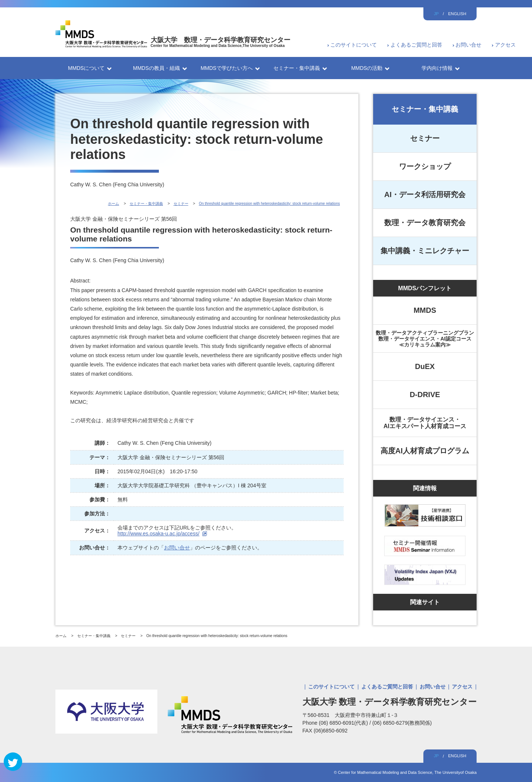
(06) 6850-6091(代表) (344, 723)
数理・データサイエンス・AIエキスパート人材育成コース (425, 423)
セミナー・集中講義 (425, 109)
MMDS (425, 310)
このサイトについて (354, 45)
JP (436, 14)
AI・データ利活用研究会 (425, 194)
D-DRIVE (425, 395)
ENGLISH (457, 14)
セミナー (425, 138)
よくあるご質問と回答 (416, 45)
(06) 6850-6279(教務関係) (402, 723)
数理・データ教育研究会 (425, 223)
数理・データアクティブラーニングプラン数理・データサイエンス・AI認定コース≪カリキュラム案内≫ (425, 339)
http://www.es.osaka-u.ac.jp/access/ (158, 534)
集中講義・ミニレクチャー (425, 251)
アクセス (505, 45)
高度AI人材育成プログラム (425, 451)
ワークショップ (425, 166)
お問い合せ (468, 45)
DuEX (425, 366)
